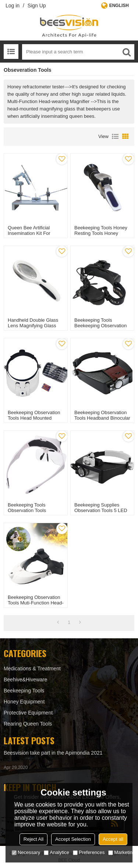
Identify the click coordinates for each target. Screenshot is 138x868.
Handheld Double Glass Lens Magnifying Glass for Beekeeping (33, 326)
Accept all (113, 839)
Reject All (33, 839)
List (115, 137)
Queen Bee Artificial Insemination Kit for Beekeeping (29, 233)
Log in (13, 6)
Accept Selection (73, 839)
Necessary (26, 852)
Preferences (89, 852)
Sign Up (37, 6)
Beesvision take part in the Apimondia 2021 (53, 753)
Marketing (122, 852)
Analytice (56, 852)
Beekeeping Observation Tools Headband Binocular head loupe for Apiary (102, 418)
